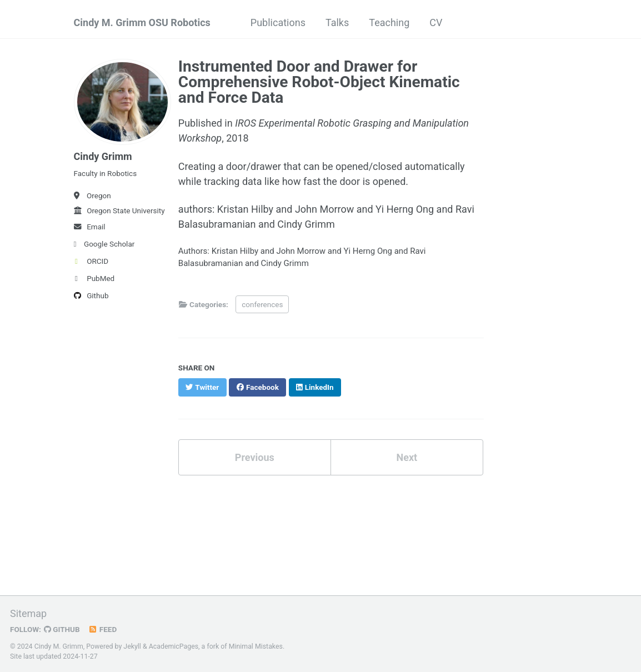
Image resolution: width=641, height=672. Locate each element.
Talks (337, 22)
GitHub (62, 629)
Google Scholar (104, 244)
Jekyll (132, 646)
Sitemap (28, 613)
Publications (278, 22)
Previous (255, 457)
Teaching (389, 22)
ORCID (91, 261)
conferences (262, 304)
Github (91, 295)
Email (90, 227)
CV (436, 22)
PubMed (94, 278)
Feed (103, 629)
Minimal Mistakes (256, 646)
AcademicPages (174, 646)
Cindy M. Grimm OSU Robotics (142, 22)
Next (407, 457)
